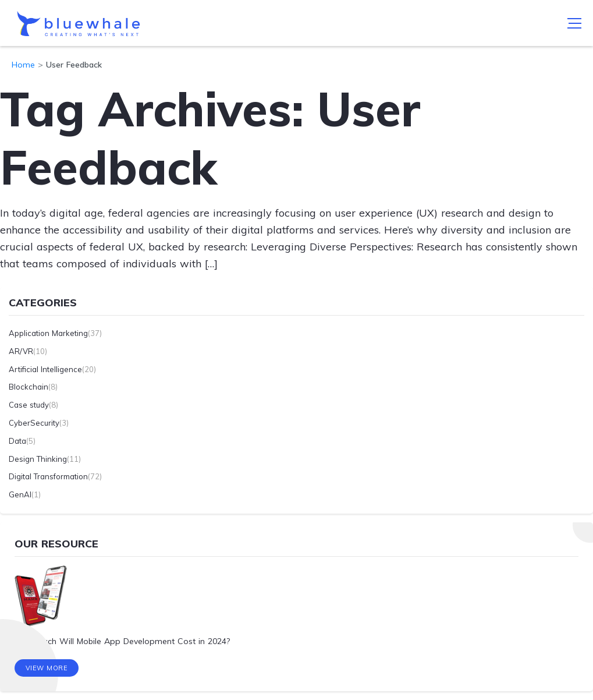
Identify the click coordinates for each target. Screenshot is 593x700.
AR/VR (21, 351)
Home (23, 65)
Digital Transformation (48, 476)
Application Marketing (48, 333)
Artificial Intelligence (45, 369)
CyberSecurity (34, 423)
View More (47, 668)
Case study (29, 405)
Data (17, 441)
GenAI (20, 494)
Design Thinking (38, 459)
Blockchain (29, 387)
